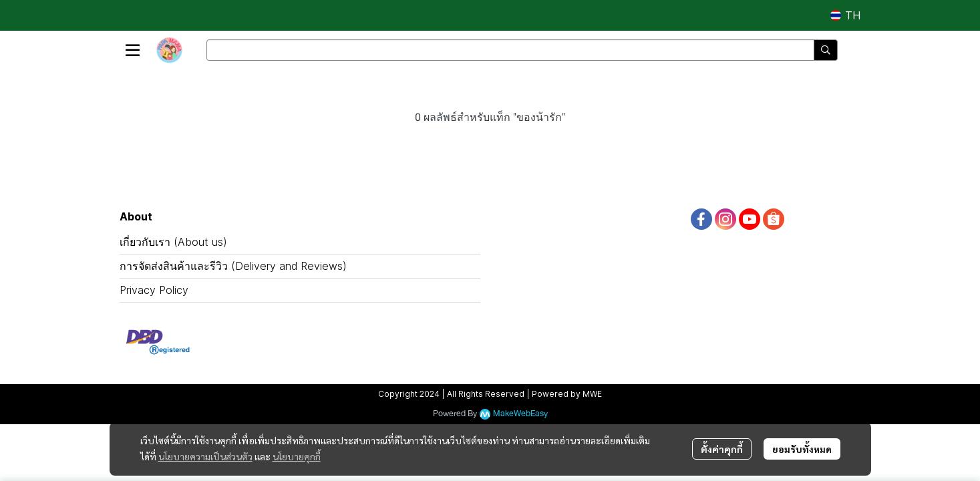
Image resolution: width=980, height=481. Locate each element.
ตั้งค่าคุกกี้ (722, 449)
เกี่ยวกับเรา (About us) (173, 242)
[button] (845, 15)
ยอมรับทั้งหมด (802, 449)
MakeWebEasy (520, 414)
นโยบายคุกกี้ (297, 456)
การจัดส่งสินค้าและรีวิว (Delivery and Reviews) (233, 266)
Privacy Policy (154, 290)
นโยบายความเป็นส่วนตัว (205, 456)
